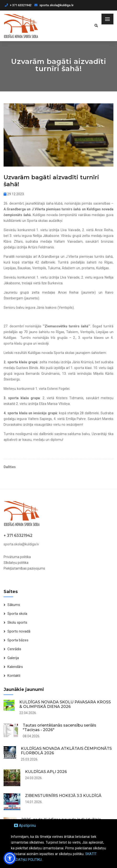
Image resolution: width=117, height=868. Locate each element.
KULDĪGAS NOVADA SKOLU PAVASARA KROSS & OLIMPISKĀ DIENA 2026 (65, 704)
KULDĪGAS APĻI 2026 (46, 772)
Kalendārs (15, 667)
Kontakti (14, 676)
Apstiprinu (25, 826)
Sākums (14, 605)
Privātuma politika (17, 557)
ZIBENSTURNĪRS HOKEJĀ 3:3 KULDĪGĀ (63, 796)
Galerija (13, 658)
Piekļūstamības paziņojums (24, 568)
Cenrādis (14, 649)
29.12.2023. (14, 194)
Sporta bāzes (18, 640)
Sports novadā (19, 631)
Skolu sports (17, 622)
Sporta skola (17, 614)
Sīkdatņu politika (16, 563)
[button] (10, 858)
